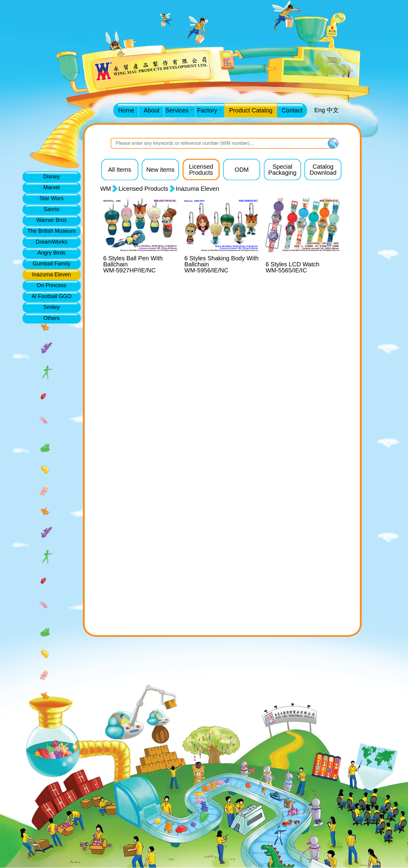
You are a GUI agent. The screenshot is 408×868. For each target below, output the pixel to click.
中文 (333, 110)
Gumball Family (52, 264)
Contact (292, 110)
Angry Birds (52, 253)
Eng (320, 110)
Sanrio (51, 209)
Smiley (51, 307)
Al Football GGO (51, 296)
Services (179, 110)
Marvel (51, 187)
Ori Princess (51, 285)
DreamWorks (52, 242)
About (151, 110)
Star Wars (52, 198)
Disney (52, 177)
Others (51, 318)
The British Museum (51, 231)
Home (126, 110)
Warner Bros (51, 220)
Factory (210, 110)
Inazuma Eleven (52, 275)
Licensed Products (143, 189)
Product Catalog (251, 110)
